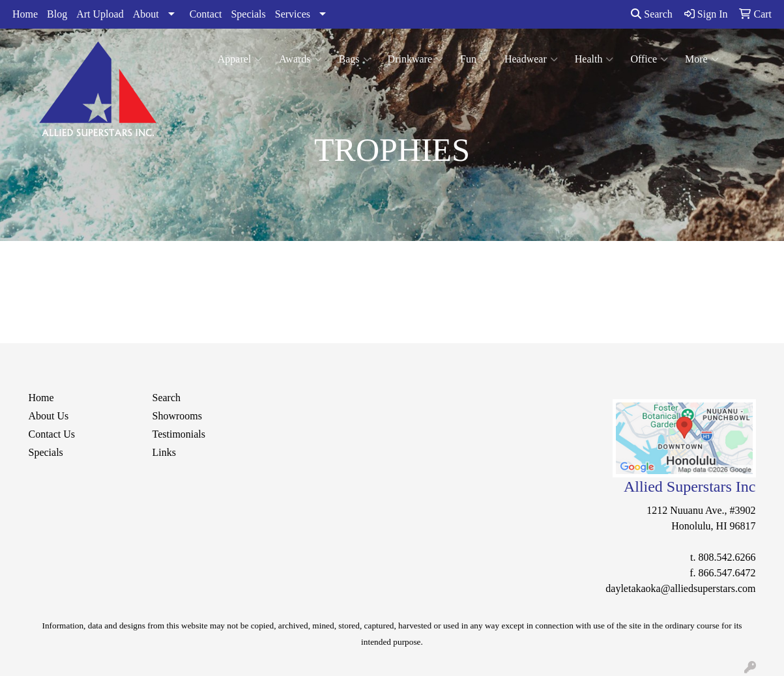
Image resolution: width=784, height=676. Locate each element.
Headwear (531, 59)
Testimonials (179, 434)
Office (649, 59)
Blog (57, 14)
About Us (49, 416)
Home (25, 14)
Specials (248, 14)
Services (293, 14)
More (702, 59)
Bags (355, 59)
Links (164, 452)
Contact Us (52, 434)
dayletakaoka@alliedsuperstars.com (680, 588)
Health (594, 59)
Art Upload (100, 14)
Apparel (240, 59)
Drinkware (415, 59)
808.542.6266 (727, 557)
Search (652, 14)
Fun (474, 59)
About (146, 14)
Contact (206, 14)
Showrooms (177, 416)
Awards (300, 59)
